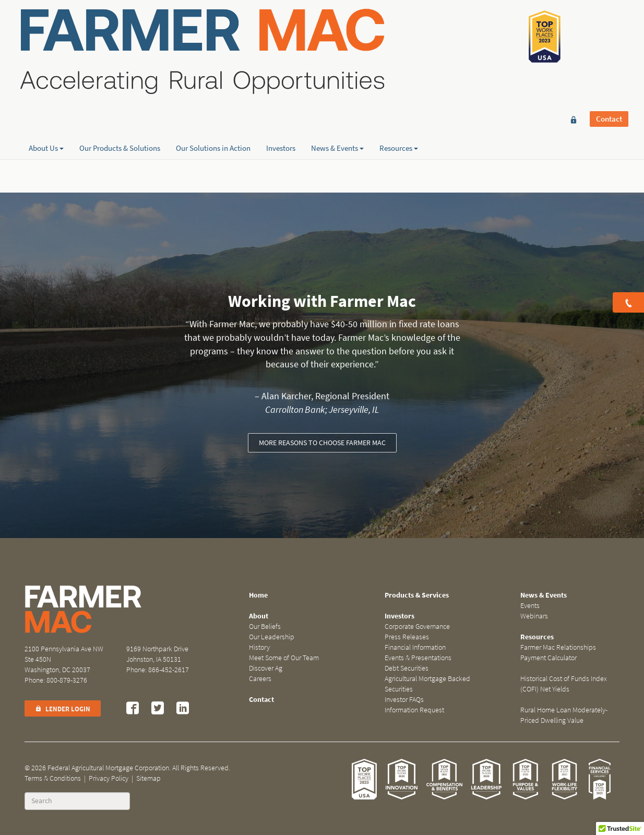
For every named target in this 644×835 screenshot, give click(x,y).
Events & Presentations (418, 658)
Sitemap (148, 778)
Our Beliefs (265, 627)
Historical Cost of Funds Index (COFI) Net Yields (564, 684)
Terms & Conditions (53, 778)
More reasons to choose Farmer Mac (322, 443)
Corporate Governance (417, 627)
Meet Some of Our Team (284, 658)
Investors (281, 110)
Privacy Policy (109, 778)
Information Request (414, 710)
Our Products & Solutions (120, 110)
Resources (399, 110)
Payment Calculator (548, 658)
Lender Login (63, 709)
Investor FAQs (404, 700)
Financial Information (415, 647)
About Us (46, 110)
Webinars (534, 616)
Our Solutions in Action (213, 110)
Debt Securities (407, 668)
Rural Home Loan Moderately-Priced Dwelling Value (564, 715)
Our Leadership (272, 637)
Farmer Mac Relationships (558, 647)
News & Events (337, 110)
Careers (260, 679)
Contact (609, 25)
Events (530, 606)
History (259, 647)
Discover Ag (266, 668)
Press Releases (407, 637)
